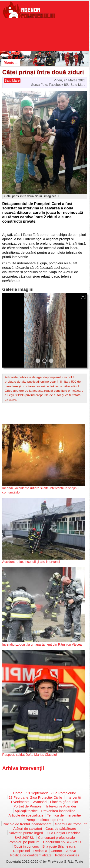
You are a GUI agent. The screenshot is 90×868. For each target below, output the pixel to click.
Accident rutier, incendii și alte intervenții (31, 562)
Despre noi (22, 851)
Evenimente (20, 802)
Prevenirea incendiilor (58, 811)
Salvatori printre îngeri (26, 833)
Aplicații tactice (26, 811)
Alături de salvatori (28, 828)
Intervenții (73, 797)
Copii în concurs (27, 846)
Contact (57, 851)
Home (18, 793)
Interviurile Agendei (61, 806)
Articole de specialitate (26, 815)
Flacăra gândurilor (64, 802)
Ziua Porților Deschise (64, 833)
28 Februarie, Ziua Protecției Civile (35, 797)
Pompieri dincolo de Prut (45, 820)
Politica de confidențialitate (31, 855)
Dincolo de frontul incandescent (27, 824)
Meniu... (11, 62)
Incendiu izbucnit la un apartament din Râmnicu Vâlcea (42, 644)
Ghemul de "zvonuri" (71, 824)
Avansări (40, 802)
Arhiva (71, 851)
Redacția (40, 851)
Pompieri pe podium (24, 842)
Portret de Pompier (28, 806)
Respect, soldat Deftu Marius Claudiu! (30, 755)
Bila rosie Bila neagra (59, 846)
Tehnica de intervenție (64, 815)
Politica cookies (67, 855)
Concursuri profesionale (56, 838)
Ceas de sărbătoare (61, 828)
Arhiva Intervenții (23, 768)
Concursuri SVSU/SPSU (62, 842)
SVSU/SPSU (24, 838)
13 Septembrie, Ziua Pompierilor (51, 793)
